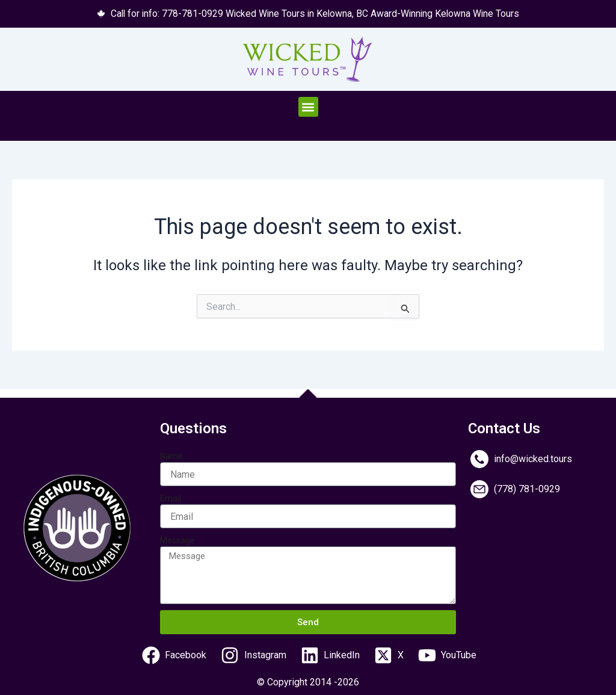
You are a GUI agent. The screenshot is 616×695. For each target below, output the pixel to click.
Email (171, 498)
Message (177, 540)
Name (171, 456)
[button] (308, 107)
